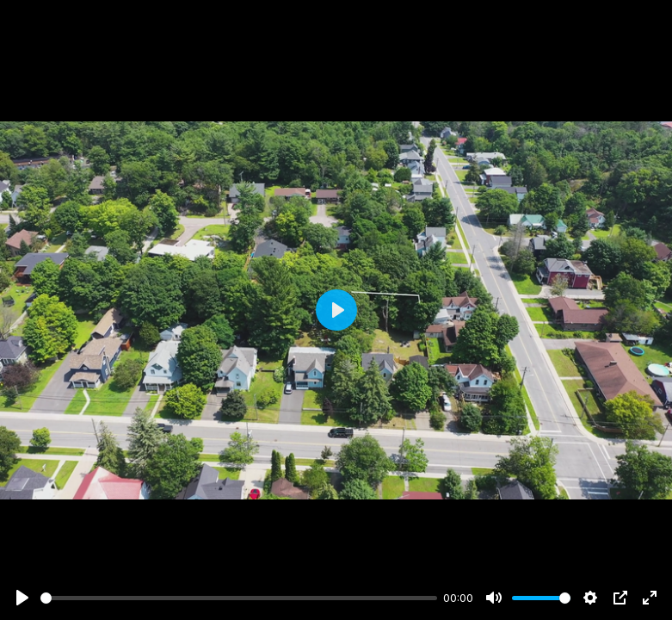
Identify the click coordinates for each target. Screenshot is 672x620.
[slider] (239, 598)
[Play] (22, 598)
